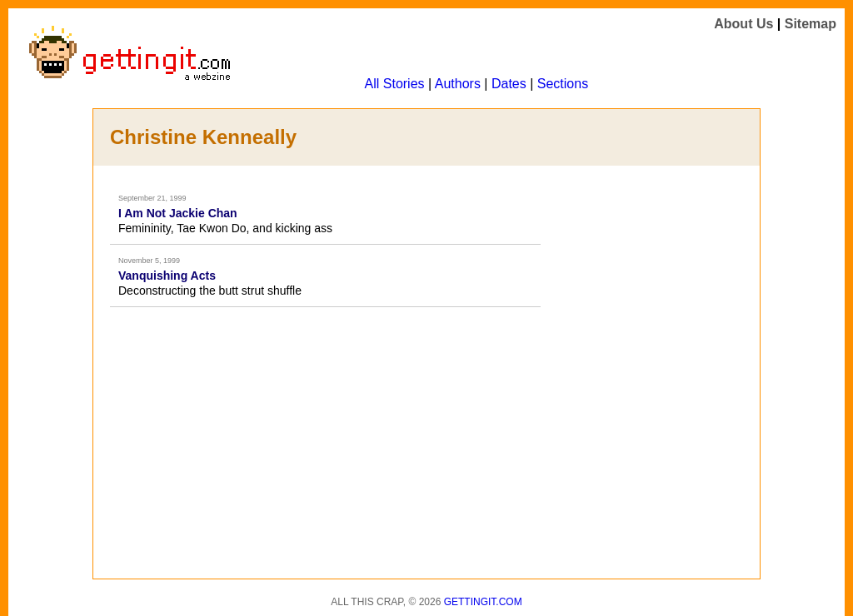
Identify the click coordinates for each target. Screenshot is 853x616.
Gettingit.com (483, 602)
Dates (509, 84)
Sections (563, 84)
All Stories (395, 84)
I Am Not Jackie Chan (178, 213)
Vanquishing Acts (167, 276)
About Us (743, 24)
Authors (458, 84)
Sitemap (811, 24)
